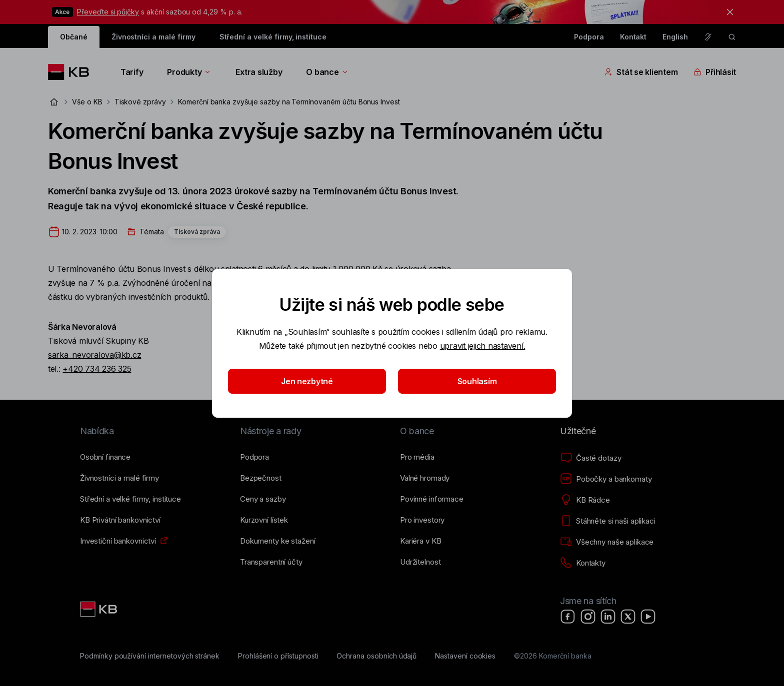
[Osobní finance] (105, 457)
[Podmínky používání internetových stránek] (150, 656)
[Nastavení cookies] (465, 656)
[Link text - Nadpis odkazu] (99, 609)
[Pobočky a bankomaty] (606, 479)
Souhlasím (477, 381)
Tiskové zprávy (140, 102)
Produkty (189, 72)
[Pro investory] (422, 520)
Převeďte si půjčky (108, 12)
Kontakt (633, 37)
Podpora (589, 37)
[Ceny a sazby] (263, 499)
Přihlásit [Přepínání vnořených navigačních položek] (715, 72)
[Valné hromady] (425, 478)
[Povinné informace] (432, 499)
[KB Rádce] (585, 500)
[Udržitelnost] (420, 562)
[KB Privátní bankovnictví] (120, 520)
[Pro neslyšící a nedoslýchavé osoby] (708, 37)
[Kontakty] (583, 563)
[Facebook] (568, 617)
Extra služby (259, 72)
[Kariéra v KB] (420, 541)
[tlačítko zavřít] (727, 12)
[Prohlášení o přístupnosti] (278, 656)
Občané (74, 37)
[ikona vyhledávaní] (732, 37)
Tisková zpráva (197, 232)
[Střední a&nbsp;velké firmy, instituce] (130, 499)
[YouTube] (648, 617)
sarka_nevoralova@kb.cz (94, 355)
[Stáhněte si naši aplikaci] (608, 521)
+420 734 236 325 (97, 369)
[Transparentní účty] (271, 562)
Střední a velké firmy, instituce (273, 37)
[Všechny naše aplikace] (607, 542)
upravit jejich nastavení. (483, 346)
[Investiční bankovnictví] (118, 541)
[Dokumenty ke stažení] (277, 541)
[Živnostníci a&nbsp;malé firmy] (119, 478)
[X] (628, 617)
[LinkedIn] (608, 617)
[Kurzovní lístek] (264, 520)
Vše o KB (87, 102)
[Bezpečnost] (261, 478)
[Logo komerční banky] (72, 72)
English (675, 37)
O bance (327, 72)
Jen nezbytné (307, 381)
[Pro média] (417, 457)
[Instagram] (588, 617)
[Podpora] (254, 457)
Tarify (132, 72)
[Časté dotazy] (590, 458)
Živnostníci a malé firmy (153, 37)
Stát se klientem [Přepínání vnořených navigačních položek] (641, 72)
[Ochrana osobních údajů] (376, 656)
